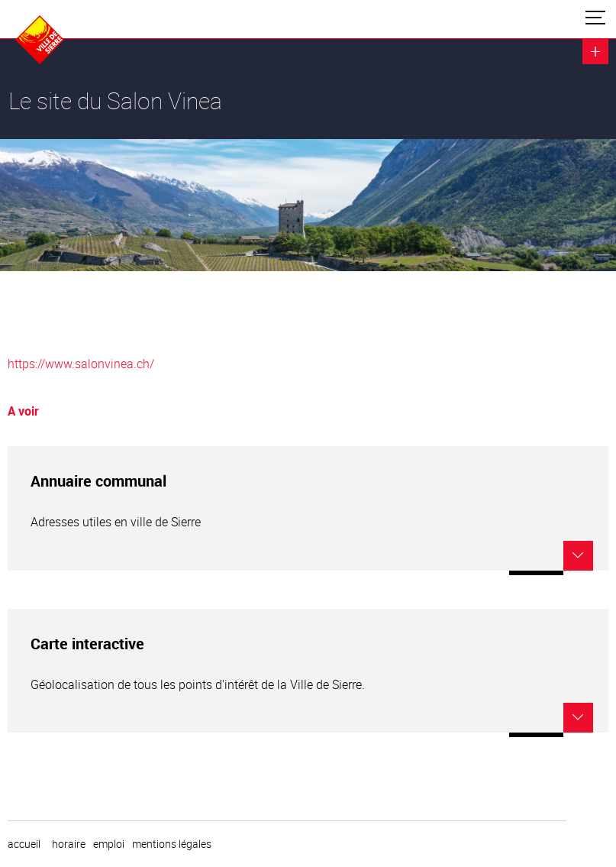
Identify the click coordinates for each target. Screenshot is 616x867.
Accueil (24, 844)
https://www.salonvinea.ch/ (81, 364)
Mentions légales (172, 844)
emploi (109, 844)
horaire (69, 844)
